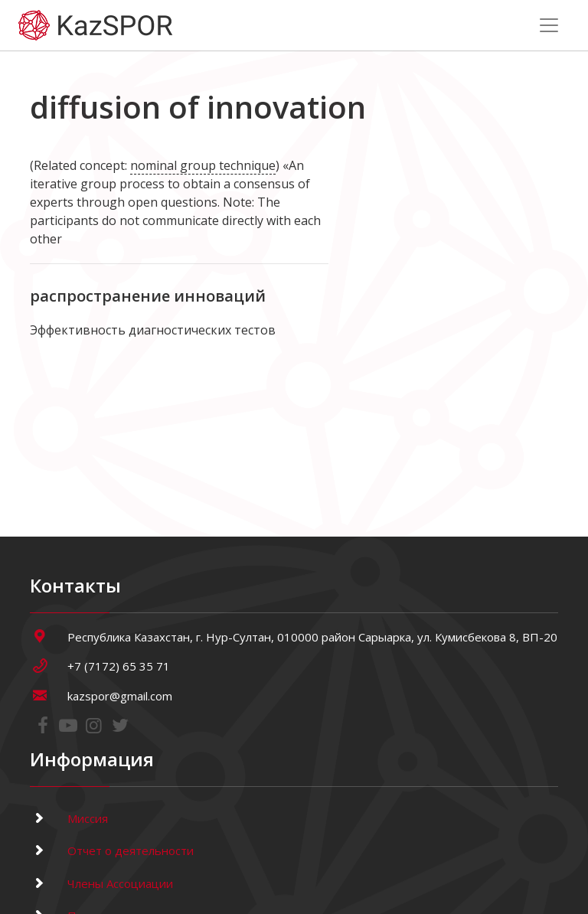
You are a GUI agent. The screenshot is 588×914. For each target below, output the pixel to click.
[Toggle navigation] (549, 25)
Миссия (69, 818)
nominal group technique (203, 165)
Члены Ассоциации (101, 883)
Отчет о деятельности (112, 850)
